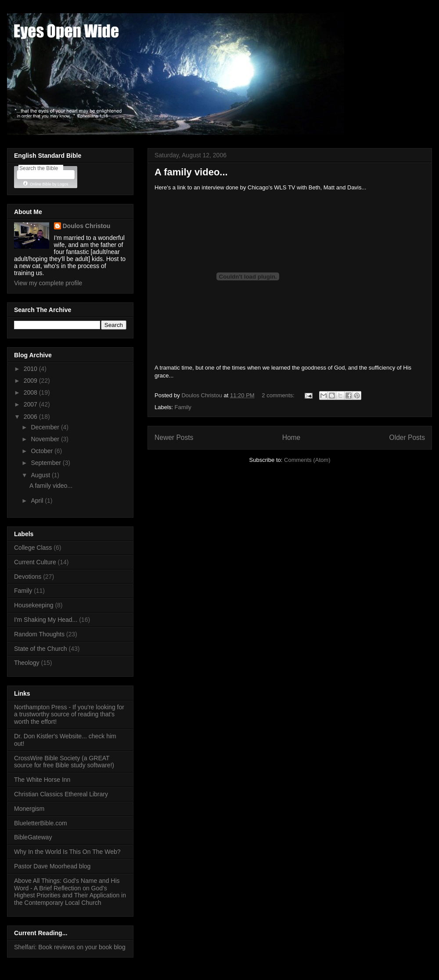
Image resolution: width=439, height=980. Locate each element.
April (38, 501)
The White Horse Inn (42, 780)
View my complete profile (48, 283)
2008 (31, 392)
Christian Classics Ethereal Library (61, 794)
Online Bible (41, 184)
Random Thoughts (39, 634)
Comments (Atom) (307, 460)
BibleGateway (33, 837)
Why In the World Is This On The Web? (67, 852)
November (46, 439)
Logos (63, 184)
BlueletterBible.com (41, 823)
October (43, 451)
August (41, 475)
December (46, 427)
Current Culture (35, 562)
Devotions (28, 577)
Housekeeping (34, 605)
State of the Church (41, 649)
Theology (27, 663)
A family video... (191, 172)
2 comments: (279, 395)
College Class (33, 548)
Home (291, 437)
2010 (31, 369)
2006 (31, 417)
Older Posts (407, 437)
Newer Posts (174, 437)
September (47, 463)
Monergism (29, 809)
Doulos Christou (87, 226)
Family (183, 407)
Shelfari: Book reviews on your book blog (70, 947)
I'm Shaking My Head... (46, 620)
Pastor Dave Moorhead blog (52, 866)
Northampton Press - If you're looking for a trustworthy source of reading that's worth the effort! (69, 715)
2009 (31, 381)
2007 (31, 404)
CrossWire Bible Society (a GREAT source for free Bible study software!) (64, 762)
